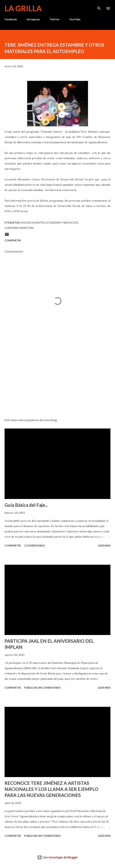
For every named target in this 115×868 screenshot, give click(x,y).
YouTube (75, 19)
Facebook (11, 19)
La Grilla (23, 8)
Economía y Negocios (62, 222)
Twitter (55, 19)
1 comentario (34, 545)
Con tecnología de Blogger (57, 857)
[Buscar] (99, 7)
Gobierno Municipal (19, 228)
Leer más (104, 545)
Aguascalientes (33, 222)
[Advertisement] (57, 379)
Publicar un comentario (42, 688)
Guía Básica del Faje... (26, 505)
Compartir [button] (13, 240)
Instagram (33, 19)
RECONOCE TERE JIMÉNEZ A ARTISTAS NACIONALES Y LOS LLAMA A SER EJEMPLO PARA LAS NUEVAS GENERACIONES (51, 789)
